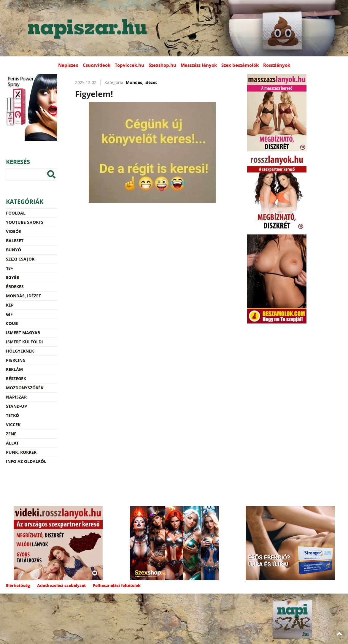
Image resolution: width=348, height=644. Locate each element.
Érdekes (15, 287)
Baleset (15, 241)
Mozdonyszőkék (25, 388)
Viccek (13, 425)
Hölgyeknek (20, 351)
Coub (12, 323)
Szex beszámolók (240, 65)
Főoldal (16, 213)
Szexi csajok (20, 259)
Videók (14, 231)
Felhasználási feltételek (117, 585)
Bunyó (13, 250)
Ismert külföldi (24, 342)
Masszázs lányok (199, 65)
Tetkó (12, 415)
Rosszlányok (277, 65)
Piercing (16, 360)
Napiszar (16, 397)
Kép (10, 305)
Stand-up (16, 406)
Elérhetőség (18, 585)
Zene (11, 434)
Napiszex (68, 65)
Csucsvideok (97, 65)
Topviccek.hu (129, 65)
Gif (9, 314)
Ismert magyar (23, 333)
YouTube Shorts (25, 222)
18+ (9, 268)
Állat (12, 443)
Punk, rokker (21, 452)
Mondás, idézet (23, 296)
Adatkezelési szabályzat (61, 585)
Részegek (16, 379)
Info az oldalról (26, 461)
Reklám (14, 369)
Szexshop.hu (162, 65)
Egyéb (12, 277)
